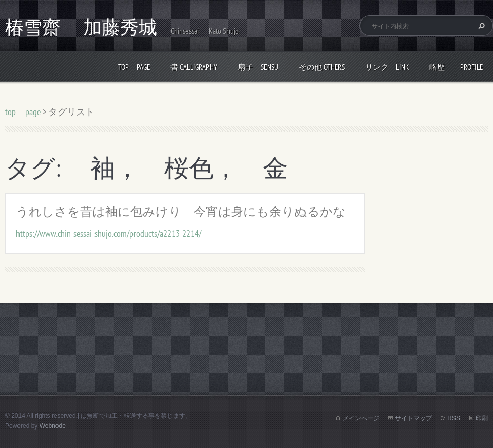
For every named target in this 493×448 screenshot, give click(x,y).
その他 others (322, 67)
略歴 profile (456, 67)
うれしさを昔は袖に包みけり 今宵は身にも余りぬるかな (181, 211)
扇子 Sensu (258, 67)
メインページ (361, 418)
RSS (454, 418)
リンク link (387, 67)
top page (134, 67)
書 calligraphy (194, 67)
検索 (480, 26)
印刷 (482, 418)
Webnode (53, 426)
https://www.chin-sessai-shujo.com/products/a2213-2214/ (109, 234)
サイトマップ (413, 418)
